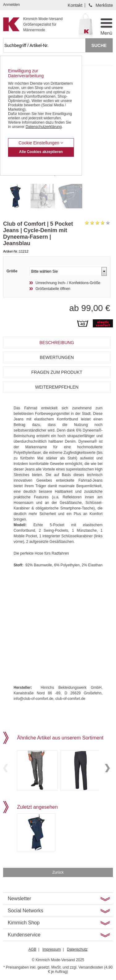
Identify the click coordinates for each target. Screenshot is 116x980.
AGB (32, 949)
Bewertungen (57, 357)
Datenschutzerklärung (44, 127)
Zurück (58, 872)
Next (107, 768)
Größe (12, 271)
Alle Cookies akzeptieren (41, 152)
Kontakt (75, 5)
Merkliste (104, 5)
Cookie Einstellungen (41, 143)
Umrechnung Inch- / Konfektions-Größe (68, 283)
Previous (6, 768)
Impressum (52, 949)
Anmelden (11, 5)
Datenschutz (77, 949)
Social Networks (26, 911)
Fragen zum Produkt (57, 372)
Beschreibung (57, 343)
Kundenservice (24, 935)
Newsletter (19, 899)
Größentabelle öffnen (53, 289)
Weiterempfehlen (57, 387)
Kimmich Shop (24, 923)
